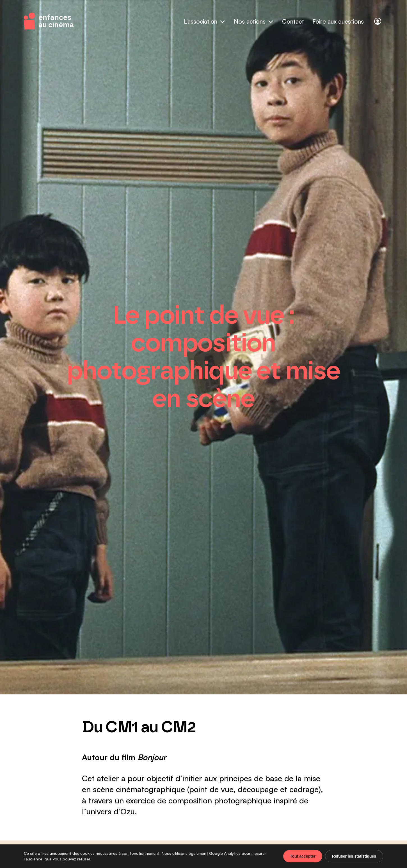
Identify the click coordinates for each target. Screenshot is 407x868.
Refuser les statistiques (354, 856)
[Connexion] (378, 21)
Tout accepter (303, 856)
